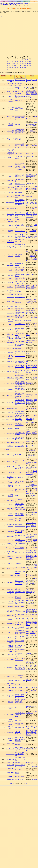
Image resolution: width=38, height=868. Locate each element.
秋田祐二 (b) (29, 662)
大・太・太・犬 (19, 472)
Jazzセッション (19, 100)
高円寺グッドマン (10, 696)
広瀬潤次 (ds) (32, 623)
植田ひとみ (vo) (32, 491)
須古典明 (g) (29, 615)
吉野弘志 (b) (34, 94)
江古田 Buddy (10, 455)
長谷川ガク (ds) (32, 541)
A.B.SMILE (10, 88)
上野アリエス (10, 334)
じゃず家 (10, 576)
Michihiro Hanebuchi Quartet (20, 611)
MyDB (4, 1)
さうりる (10, 412)
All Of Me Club (10, 202)
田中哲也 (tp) (29, 383)
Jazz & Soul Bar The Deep (10, 341)
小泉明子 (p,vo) (30, 431)
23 (7, 68)
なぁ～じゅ (10, 402)
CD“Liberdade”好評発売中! (20, 462)
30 (7, 69)
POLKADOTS (10, 615)
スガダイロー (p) (31, 371)
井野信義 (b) (31, 552)
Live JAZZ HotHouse (10, 231)
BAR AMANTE (10, 720)
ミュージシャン (29, 3)
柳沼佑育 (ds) (32, 310)
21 (16, 66)
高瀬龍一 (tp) (33, 301)
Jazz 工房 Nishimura (10, 255)
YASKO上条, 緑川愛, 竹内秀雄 (20, 766)
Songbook (26, 1)
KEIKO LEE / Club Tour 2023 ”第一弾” (20, 118)
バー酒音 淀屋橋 (10, 593)
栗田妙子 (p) (29, 680)
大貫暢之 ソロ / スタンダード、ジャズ (20, 246)
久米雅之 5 (18, 302)
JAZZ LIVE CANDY (10, 642)
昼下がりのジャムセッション (20, 84)
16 (7, 66)
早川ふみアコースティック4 (20, 637)
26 (12, 68)
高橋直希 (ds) (32, 238)
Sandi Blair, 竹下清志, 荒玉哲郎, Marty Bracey (20, 188)
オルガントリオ (19, 691)
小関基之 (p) (29, 157)
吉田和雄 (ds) (30, 462)
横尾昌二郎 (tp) (30, 423)
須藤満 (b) (33, 215)
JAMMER (10, 691)
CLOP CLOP (10, 472)
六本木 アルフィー (10, 309)
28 (16, 68)
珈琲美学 (10, 352)
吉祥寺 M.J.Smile (10, 100)
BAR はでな (10, 362)
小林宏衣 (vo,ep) (30, 341)
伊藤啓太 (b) (33, 472)
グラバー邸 (10, 193)
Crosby (10, 505)
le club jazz (10, 446)
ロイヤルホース (10, 188)
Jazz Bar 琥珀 (10, 733)
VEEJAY (10, 637)
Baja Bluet (10, 345)
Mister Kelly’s (10, 313)
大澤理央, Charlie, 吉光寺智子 (20, 338)
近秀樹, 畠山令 (19, 779)
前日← (12, 783)
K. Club (17, 150)
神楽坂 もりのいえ (10, 773)
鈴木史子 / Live (19, 478)
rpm (10, 176)
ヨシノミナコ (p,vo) (31, 687)
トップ (14, 5)
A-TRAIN (10, 226)
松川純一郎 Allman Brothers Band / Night (20, 714)
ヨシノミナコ (19, 687)
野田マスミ (18, 720)
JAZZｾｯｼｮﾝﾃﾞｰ (19, 576)
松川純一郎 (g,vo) (32, 712)
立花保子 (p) (29, 87)
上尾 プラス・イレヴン (10, 684)
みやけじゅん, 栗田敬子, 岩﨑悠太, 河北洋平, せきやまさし (20, 270)
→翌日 (26, 783)
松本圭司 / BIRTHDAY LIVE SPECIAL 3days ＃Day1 (20, 215)
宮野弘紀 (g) (29, 631)
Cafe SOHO (10, 623)
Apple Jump (10, 541)
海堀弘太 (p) (33, 226)
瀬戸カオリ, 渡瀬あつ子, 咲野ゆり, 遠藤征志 (20, 602)
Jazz (16, 708)
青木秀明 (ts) (33, 401)
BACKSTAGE (10, 759)
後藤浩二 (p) (29, 183)
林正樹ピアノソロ (20, 320)
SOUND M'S (10, 676)
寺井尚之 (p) (29, 274)
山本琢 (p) (29, 403)
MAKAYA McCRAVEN (18, 139)
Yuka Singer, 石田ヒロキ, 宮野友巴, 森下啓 (20, 146)
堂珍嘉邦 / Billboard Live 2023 (19, 109)
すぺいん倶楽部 (10, 117)
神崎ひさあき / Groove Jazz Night (20, 525)
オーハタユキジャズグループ (20, 646)
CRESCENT (10, 424)
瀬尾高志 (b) (33, 557)
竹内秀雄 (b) (34, 766)
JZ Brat (10, 166)
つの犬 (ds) (29, 474)
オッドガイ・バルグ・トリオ (20, 519)
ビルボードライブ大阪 (10, 132)
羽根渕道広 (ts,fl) (31, 609)
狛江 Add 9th (10, 384)
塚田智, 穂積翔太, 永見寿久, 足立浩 (20, 514)
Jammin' (10, 390)
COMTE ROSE (10, 450)
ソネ (10, 146)
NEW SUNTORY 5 (10, 241)
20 (14, 66)
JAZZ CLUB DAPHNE (10, 525)
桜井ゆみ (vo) (30, 653)
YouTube (11, 5)
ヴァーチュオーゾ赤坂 (10, 150)
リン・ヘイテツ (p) (31, 202)
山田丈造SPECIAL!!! (18, 733)
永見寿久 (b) (31, 514)
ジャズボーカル (19, 375)
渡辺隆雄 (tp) (29, 556)
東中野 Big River (10, 650)
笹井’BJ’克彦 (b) (30, 176)
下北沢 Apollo (10, 569)
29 (17, 68)
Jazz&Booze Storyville (10, 221)
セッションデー (19, 777)
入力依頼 (11, 3)
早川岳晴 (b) (33, 495)
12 (12, 64)
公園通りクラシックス (10, 320)
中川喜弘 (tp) (29, 400)
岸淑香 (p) (29, 97)
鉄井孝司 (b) (33, 536)
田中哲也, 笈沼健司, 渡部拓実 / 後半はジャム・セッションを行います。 (20, 384)
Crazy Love (10, 180)
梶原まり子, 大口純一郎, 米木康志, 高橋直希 (20, 236)
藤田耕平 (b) (33, 209)
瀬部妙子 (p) (29, 763)
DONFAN (10, 563)
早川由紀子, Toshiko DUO (19, 420)
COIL (17, 495)
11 (11, 64)
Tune (12, 1)
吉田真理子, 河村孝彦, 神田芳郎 (20, 317)
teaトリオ (18, 486)
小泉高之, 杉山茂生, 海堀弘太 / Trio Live (20, 226)
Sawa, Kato (18, 291)
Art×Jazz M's (10, 531)
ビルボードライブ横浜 (10, 109)
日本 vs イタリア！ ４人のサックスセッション (20, 582)
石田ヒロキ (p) (31, 145)
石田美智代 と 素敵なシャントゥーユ (20, 241)
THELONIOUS (10, 420)
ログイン (36, 6)
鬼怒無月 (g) (29, 494)
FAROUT (10, 282)
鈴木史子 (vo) (30, 476)
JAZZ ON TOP (10, 416)
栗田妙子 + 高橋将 (20, 681)
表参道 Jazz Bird (10, 478)
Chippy (10, 777)
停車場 (10, 279)
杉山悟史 (18, 745)
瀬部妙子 (18, 763)
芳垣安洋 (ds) (30, 559)
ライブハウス (23, 3)
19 (12, 66)
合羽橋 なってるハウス (10, 552)
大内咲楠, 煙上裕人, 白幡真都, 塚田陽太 (20, 390)
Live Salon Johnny (10, 739)
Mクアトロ (10, 306)
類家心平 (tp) (29, 535)
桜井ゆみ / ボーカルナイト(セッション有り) (20, 655)
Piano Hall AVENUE (10, 646)
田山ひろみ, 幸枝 (20, 728)
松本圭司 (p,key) (30, 212)
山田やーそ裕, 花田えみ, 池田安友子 (20, 367)
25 (11, 68)
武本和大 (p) (29, 395)
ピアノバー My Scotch (10, 548)
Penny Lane (10, 589)
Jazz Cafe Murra (10, 367)
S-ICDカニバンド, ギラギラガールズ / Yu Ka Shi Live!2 (20, 667)
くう (10, 572)
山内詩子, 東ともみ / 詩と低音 (20, 416)
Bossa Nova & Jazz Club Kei (10, 509)
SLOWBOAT (10, 442)
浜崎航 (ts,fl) (29, 622)
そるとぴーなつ (10, 379)
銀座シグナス (10, 461)
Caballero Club (10, 371)
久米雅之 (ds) (30, 300)
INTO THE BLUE (10, 482)
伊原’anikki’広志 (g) (31, 174)
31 (26, 68)
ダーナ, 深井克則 (20, 548)
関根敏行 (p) (29, 303)
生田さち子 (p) (30, 481)
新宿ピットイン (10, 92)
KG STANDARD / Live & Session (20, 659)
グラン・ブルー (10, 744)
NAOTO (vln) (30, 217)
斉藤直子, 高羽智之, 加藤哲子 (20, 531)
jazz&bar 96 (10, 779)
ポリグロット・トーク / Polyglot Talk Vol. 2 (20, 467)
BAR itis (10, 607)
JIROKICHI (10, 582)
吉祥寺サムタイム (10, 302)
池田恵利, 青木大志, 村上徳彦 (20, 505)
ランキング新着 (17, 3)
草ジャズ (18, 684)
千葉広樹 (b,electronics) (32, 123)
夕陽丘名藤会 (19, 193)
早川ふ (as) (29, 636)
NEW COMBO (10, 349)
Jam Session (18, 209)
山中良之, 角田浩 (20, 446)
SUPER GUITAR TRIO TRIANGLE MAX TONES (20, 632)
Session (17, 429)
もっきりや (10, 519)
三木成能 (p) (29, 80)
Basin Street (10, 317)
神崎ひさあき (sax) (31, 523)
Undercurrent (18, 557)
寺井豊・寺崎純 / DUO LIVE (20, 345)
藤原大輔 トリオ (20, 552)
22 (17, 66)
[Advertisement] (19, 36)
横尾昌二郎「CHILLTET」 (19, 424)
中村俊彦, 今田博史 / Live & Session (20, 412)
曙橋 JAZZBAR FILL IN (10, 357)
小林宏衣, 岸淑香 (20, 341)
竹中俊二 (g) (33, 633)
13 (14, 64)
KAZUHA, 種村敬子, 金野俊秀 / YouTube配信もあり (20, 702)
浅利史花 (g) (29, 618)
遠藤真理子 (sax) (30, 592)
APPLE (10, 619)
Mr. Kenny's (10, 490)
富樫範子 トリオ (20, 442)
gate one (10, 236)
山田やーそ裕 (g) (31, 365)
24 (9, 68)
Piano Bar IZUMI (10, 708)
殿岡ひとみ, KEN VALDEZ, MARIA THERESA (20, 739)
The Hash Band (19, 455)
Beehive (10, 429)
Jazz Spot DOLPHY (10, 486)
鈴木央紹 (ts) (31, 748)
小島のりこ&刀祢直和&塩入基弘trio (20, 362)
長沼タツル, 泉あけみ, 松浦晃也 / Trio (20, 754)
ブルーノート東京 (10, 139)
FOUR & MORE (10, 769)
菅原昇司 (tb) (29, 667)
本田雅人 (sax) (31, 213)
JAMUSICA (10, 667)
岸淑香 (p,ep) (31, 341)
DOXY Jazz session (20, 184)
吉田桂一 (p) (29, 154)
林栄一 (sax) (33, 665)
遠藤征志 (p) (32, 604)
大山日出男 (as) (30, 92)
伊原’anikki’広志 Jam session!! (20, 176)
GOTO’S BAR (10, 763)
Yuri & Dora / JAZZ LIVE (19, 597)
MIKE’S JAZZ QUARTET (19, 92)
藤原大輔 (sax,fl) (30, 551)
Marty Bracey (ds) (33, 190)
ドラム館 (10, 655)
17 (9, 66)
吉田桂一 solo (19, 154)
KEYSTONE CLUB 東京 (10, 611)
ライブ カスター (10, 766)
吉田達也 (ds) (31, 371)
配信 (7, 5)
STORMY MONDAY (10, 495)
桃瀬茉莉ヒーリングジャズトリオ (20, 541)
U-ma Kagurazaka (10, 264)
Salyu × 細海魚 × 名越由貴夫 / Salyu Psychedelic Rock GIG (20, 132)
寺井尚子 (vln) (30, 285)
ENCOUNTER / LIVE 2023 (19, 623)
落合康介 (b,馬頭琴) (31, 467)
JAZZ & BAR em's (10, 154)
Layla (10, 724)
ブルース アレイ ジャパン (10, 215)
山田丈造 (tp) (29, 730)
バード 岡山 (10, 659)
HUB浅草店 (10, 196)
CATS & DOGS (10, 754)
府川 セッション (20, 408)
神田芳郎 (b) (34, 317)
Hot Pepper (10, 294)
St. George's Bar (10, 291)
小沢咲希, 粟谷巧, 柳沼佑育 (20, 309)
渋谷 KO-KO (10, 209)
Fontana (10, 157)
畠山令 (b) (35, 779)
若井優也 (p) (34, 485)
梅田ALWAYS (10, 500)
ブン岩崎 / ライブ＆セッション (20, 676)
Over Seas (10, 275)
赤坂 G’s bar (10, 714)
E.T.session (18, 563)
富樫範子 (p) (29, 442)
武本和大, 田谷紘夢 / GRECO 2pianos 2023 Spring (20, 396)
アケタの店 (10, 681)
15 (17, 64)
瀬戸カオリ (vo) (30, 601)
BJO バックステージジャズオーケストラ (20, 759)
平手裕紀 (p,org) (32, 566)
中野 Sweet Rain (10, 557)
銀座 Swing (10, 287)
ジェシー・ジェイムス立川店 (10, 246)
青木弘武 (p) (29, 312)
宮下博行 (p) (29, 575)
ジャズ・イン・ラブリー (10, 544)
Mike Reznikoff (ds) (31, 91)
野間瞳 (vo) (29, 196)
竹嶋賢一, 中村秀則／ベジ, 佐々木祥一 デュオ (20, 696)
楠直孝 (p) (29, 706)
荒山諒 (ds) (31, 288)
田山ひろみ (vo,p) (31, 727)
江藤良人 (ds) (30, 568)
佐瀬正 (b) (29, 204)
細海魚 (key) (33, 131)
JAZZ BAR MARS (10, 728)
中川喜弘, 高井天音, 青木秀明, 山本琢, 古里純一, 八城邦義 (20, 402)
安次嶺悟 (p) (32, 450)
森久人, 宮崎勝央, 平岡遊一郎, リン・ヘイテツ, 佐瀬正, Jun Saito (20, 202)
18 (11, 66)
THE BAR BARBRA (10, 602)
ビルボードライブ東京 (10, 124)
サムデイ (10, 632)
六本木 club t (10, 434)
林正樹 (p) (29, 320)
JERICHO (10, 702)
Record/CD (19, 1)
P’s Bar (10, 97)
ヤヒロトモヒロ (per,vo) (32, 589)
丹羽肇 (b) (33, 256)
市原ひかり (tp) (30, 486)
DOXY (10, 184)
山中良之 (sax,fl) (30, 445)
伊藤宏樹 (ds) (32, 670)
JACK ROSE (10, 687)
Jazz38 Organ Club (10, 81)
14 (16, 64)
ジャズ (17, 450)
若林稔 (17, 773)
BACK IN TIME (10, 84)
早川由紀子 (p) (30, 419)
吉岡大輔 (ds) (30, 538)
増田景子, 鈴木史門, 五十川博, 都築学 (20, 509)
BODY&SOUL (10, 536)
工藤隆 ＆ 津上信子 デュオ (20, 724)
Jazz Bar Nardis (10, 749)
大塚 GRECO (10, 396)
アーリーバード (10, 375)
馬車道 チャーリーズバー (10, 338)
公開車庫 (18, 589)
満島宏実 (18, 306)
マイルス (10, 628)
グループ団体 (3, 5)
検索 (1, 3)
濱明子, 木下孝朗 (20, 607)
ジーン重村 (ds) (32, 326)
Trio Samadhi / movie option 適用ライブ (20, 749)
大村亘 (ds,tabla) (32, 468)
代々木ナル (10, 330)
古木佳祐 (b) (31, 733)
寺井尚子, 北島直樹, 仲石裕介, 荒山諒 (20, 287)
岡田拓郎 (18, 124)
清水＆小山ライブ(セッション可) (20, 282)
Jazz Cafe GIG (10, 297)
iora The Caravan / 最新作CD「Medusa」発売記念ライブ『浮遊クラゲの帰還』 (20, 166)
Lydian (10, 325)
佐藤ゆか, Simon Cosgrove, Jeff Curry (20, 330)
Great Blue (10, 597)
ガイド (4, 3)
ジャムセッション (20, 231)
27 (14, 68)
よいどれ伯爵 (10, 439)
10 (9, 64)
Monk (10, 270)
